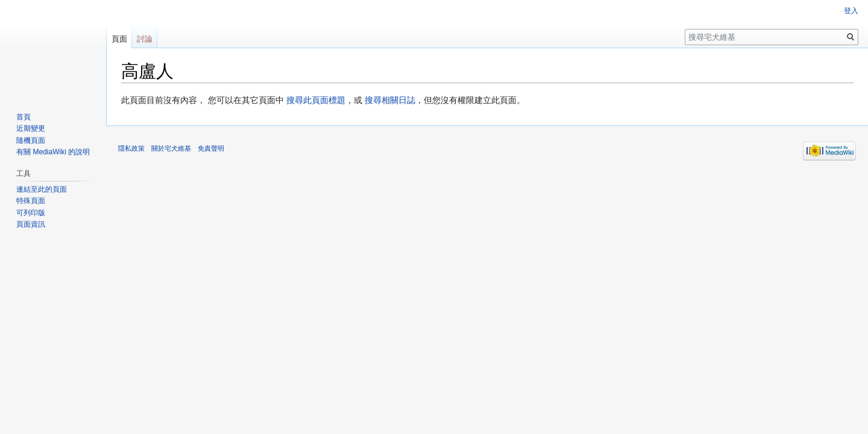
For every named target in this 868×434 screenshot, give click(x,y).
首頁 (24, 117)
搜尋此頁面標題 (316, 100)
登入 (851, 11)
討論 (145, 39)
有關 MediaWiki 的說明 (53, 152)
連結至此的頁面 (42, 189)
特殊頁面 (31, 201)
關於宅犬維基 (171, 148)
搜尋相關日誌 (390, 100)
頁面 (119, 39)
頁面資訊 (31, 224)
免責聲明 (211, 148)
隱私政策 (131, 148)
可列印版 (31, 213)
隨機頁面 (31, 140)
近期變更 (31, 128)
